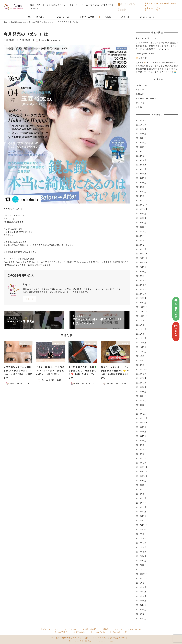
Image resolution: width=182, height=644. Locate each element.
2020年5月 (141, 392)
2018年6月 (141, 494)
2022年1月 (141, 303)
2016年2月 (141, 614)
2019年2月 (141, 458)
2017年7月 (141, 543)
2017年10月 (142, 529)
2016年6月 (141, 596)
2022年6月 (141, 280)
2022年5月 (141, 285)
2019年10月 (142, 423)
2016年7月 (141, 592)
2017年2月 (141, 565)
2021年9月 (141, 320)
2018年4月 (141, 503)
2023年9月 (141, 214)
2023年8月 (141, 218)
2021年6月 (141, 334)
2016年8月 (141, 587)
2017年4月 (141, 556)
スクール (118, 629)
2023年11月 (142, 205)
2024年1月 (141, 196)
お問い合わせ (79, 632)
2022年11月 (142, 258)
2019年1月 (141, 463)
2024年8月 (141, 165)
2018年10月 (142, 476)
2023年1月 (141, 249)
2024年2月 (141, 191)
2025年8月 (141, 120)
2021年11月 (142, 312)
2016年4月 (141, 605)
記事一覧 (30, 299)
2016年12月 (142, 574)
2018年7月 (141, 489)
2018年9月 (141, 481)
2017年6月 (141, 547)
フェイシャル (70, 629)
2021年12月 (142, 307)
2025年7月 (141, 125)
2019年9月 (141, 427)
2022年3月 (141, 294)
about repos (135, 629)
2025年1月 (141, 147)
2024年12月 (142, 151)
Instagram (56, 40)
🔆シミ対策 (141, 58)
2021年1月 (141, 356)
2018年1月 (141, 516)
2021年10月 (142, 316)
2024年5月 (141, 178)
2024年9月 (141, 160)
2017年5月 (141, 552)
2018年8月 (141, 485)
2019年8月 (141, 432)
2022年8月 (141, 272)
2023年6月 (141, 227)
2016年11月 (142, 578)
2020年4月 (141, 396)
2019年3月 (141, 454)
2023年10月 (142, 209)
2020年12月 (142, 360)
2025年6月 (141, 129)
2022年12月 (142, 254)
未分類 (139, 107)
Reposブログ (61, 632)
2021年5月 (141, 338)
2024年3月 (141, 187)
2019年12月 (142, 414)
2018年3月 (141, 507)
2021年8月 (141, 325)
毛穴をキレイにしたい (146, 38)
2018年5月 (141, 498)
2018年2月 (141, 512)
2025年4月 (141, 138)
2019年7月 (141, 436)
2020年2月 (141, 405)
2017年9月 (141, 534)
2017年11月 (142, 525)
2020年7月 (141, 383)
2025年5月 (141, 134)
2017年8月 (141, 538)
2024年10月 (142, 156)
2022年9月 (141, 267)
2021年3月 (141, 347)
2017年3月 (141, 561)
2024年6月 (141, 174)
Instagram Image (145, 54)
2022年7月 (141, 276)
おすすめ (140, 89)
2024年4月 (141, 183)
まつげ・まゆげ (89, 629)
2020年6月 (141, 387)
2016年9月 (141, 583)
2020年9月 (141, 374)
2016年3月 (141, 609)
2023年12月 (142, 200)
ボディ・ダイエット (50, 629)
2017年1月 (141, 569)
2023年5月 (141, 231)
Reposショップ (120, 632)
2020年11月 (142, 365)
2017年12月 (142, 521)
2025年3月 (141, 142)
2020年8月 (141, 378)
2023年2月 (141, 245)
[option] (67, 124)
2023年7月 (141, 223)
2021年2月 (141, 352)
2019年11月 (142, 418)
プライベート (142, 103)
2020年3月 (141, 400)
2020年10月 (142, 369)
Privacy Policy (99, 632)
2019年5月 (141, 445)
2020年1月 (141, 409)
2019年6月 (141, 440)
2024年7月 (141, 169)
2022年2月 (141, 298)
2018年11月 (142, 472)
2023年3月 (141, 240)
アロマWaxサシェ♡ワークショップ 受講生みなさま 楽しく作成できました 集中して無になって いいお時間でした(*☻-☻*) (157, 46)
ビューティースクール (146, 98)
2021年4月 (141, 343)
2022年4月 (141, 289)
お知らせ (140, 94)
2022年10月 (142, 263)
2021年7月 (141, 329)
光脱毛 (105, 629)
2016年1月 (141, 618)
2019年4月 (141, 449)
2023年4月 (141, 236)
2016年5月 (141, 601)
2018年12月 (142, 467)
